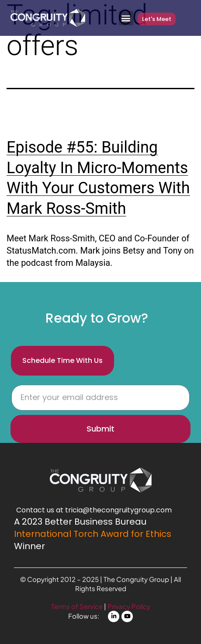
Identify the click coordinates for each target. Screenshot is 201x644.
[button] (126, 18)
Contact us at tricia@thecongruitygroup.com (94, 510)
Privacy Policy (129, 606)
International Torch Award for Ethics (93, 534)
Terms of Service (78, 606)
